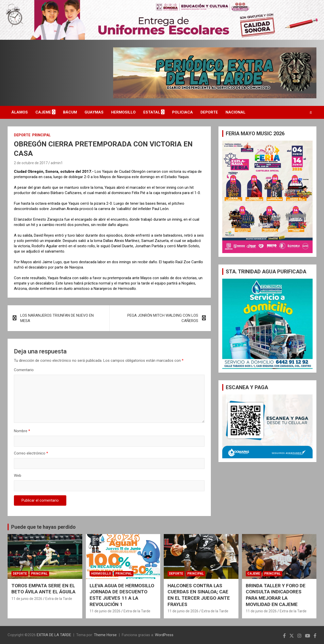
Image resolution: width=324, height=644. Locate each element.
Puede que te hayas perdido (43, 527)
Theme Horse (105, 635)
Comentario (24, 370)
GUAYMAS (94, 112)
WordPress (164, 635)
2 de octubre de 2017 (31, 163)
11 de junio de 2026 (27, 599)
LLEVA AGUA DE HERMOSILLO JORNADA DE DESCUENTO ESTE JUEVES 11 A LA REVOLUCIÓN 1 (122, 595)
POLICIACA (183, 112)
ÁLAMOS (20, 112)
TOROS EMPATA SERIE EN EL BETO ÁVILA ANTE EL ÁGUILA (43, 589)
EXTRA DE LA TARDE (54, 635)
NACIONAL (236, 112)
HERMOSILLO (123, 112)
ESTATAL (152, 112)
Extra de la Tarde (59, 599)
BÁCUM (70, 112)
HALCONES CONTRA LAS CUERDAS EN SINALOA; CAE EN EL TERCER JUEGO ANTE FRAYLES (199, 595)
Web (18, 476)
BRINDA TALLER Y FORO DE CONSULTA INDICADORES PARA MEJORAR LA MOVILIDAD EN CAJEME (276, 595)
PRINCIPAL (41, 135)
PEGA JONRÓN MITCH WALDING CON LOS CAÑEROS (163, 318)
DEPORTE (209, 112)
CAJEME (43, 112)
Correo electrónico (31, 453)
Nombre (22, 431)
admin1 (57, 163)
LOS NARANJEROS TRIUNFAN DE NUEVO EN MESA (57, 318)
